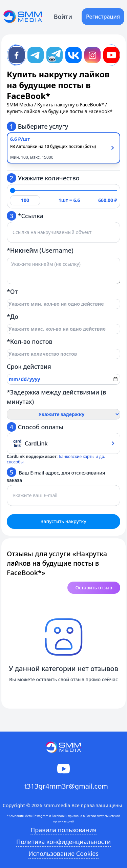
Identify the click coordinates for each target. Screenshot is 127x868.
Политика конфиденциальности (63, 842)
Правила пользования (63, 830)
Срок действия (29, 366)
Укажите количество (43, 178)
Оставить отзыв (94, 588)
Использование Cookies (63, 853)
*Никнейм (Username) (40, 250)
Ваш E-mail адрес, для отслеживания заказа (56, 475)
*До (13, 316)
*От (12, 291)
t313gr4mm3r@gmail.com (66, 786)
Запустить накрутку (63, 521)
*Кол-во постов (30, 341)
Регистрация (103, 17)
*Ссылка (25, 216)
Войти (63, 17)
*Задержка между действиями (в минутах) (57, 397)
